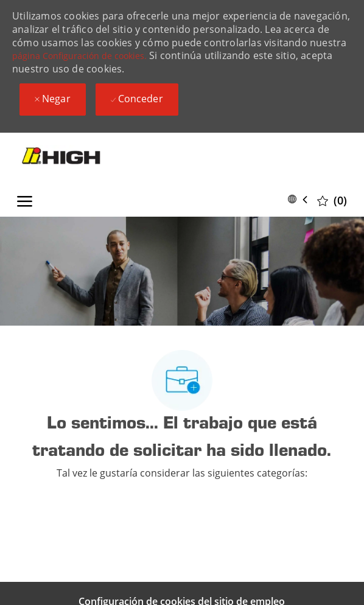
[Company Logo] (75, 157)
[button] (300, 199)
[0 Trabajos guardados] (332, 200)
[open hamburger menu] (25, 199)
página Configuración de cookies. (79, 56)
